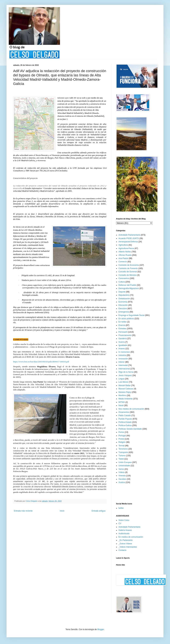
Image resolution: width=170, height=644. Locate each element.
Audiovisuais (124, 533)
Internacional (124, 369)
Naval (121, 405)
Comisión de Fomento (128, 268)
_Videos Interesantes (128, 547)
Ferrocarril (123, 332)
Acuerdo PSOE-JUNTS (129, 238)
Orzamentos (124, 412)
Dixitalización (124, 299)
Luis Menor (123, 382)
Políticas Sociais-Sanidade (130, 429)
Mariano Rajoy (125, 392)
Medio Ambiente (126, 399)
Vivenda (122, 476)
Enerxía (122, 325)
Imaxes (122, 349)
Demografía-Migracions (129, 288)
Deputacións (124, 295)
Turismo (122, 456)
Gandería (123, 339)
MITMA (122, 402)
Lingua (121, 379)
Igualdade (123, 345)
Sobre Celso (124, 520)
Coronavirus (124, 278)
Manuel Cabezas (126, 389)
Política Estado (125, 422)
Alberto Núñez (125, 252)
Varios (121, 469)
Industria (122, 355)
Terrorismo (123, 449)
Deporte (122, 292)
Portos (121, 432)
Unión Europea (125, 462)
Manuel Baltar (125, 385)
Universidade (124, 466)
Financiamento (125, 335)
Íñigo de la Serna (126, 372)
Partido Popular (125, 419)
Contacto (122, 550)
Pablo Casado (125, 415)
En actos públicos (126, 319)
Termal (121, 446)
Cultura (122, 282)
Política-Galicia (125, 425)
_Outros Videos (125, 544)
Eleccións (123, 309)
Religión (122, 442)
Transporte (123, 452)
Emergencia (124, 312)
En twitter (123, 322)
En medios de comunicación (131, 537)
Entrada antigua (98, 511)
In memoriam (124, 352)
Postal (121, 439)
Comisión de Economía (129, 265)
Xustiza (122, 482)
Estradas (122, 329)
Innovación (123, 359)
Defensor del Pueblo (127, 285)
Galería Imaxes (125, 530)
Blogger (101, 629)
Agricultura (123, 245)
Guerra (122, 342)
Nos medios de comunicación (131, 409)
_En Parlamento (126, 540)
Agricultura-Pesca (126, 248)
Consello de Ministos (128, 275)
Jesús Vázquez (125, 375)
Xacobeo (122, 479)
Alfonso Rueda (125, 255)
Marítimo (122, 395)
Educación (123, 305)
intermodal (123, 365)
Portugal (122, 436)
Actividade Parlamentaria (129, 235)
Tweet (121, 459)
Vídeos (122, 472)
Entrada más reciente (23, 511)
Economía (123, 302)
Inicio (62, 511)
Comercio (123, 262)
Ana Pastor (123, 258)
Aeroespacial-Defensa (128, 242)
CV (120, 523)
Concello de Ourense (128, 272)
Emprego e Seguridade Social (132, 315)
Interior (122, 362)
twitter (121, 508)
